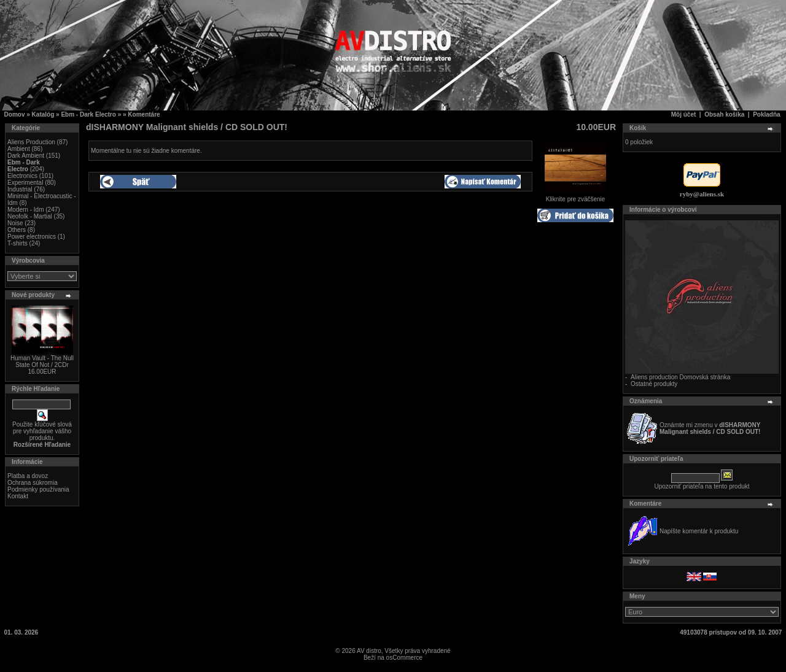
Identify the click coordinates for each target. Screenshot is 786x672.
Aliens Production (31, 142)
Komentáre (144, 114)
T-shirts (18, 243)
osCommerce (404, 658)
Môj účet (684, 114)
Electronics (22, 176)
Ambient (19, 149)
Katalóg (43, 114)
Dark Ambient (26, 156)
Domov (15, 114)
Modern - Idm (25, 210)
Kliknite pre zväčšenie (575, 196)
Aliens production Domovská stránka (680, 377)
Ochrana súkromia (33, 483)
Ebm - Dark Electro (88, 114)
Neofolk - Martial (30, 216)
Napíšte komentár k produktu (699, 531)
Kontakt (18, 496)
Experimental (25, 183)
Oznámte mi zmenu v (710, 428)
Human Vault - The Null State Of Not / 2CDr (42, 361)
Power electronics (32, 237)
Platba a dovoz (28, 476)
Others (17, 230)
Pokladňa (766, 114)
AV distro (369, 651)
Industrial (20, 189)
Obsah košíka (724, 114)
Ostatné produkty (654, 384)
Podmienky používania (38, 489)
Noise (15, 223)
